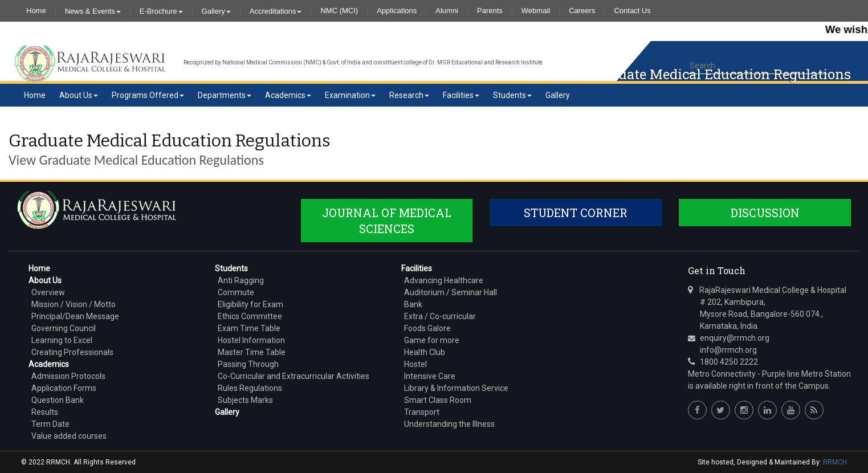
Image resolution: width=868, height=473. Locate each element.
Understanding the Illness (449, 424)
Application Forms (64, 388)
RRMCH (835, 462)
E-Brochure (161, 11)
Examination (350, 95)
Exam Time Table (249, 328)
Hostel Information (251, 340)
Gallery (216, 11)
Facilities (461, 95)
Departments (225, 95)
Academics (288, 95)
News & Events (93, 11)
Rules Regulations (250, 388)
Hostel (415, 364)
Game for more (432, 340)
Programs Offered (148, 95)
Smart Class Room (438, 400)
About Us (79, 95)
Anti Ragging (241, 280)
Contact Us (632, 11)
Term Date (50, 424)
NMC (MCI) (339, 11)
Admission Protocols (68, 376)
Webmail (536, 11)
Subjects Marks (245, 400)
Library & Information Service (456, 388)
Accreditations (276, 11)
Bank (413, 304)
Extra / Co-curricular (440, 316)
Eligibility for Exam (250, 304)
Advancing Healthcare (444, 280)
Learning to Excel (62, 340)
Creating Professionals (72, 352)
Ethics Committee (250, 316)
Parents (490, 11)
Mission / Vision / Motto (74, 304)
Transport (422, 412)
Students (512, 95)
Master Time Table (252, 352)
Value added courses (69, 436)
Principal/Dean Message (75, 316)
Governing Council (64, 328)
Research (409, 95)
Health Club (425, 352)
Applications (397, 11)
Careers (582, 11)
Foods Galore (427, 328)
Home (36, 11)
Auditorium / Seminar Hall (451, 292)
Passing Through (248, 364)
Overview (48, 292)
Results (45, 412)
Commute (236, 292)
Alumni (447, 11)
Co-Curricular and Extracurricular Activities (294, 376)
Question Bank (58, 400)
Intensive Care (430, 376)
